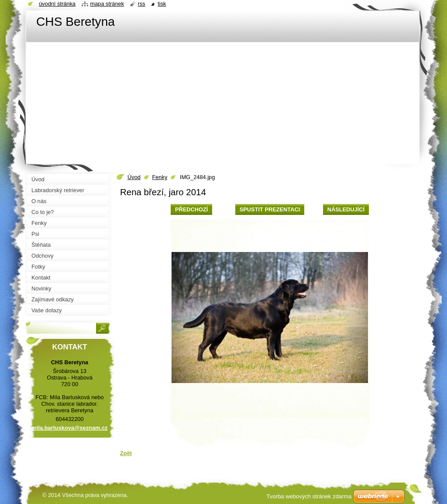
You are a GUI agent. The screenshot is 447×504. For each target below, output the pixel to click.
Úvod (134, 177)
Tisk (162, 4)
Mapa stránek (107, 4)
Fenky (160, 177)
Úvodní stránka (57, 4)
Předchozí (191, 209)
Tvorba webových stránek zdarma (309, 496)
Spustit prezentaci (270, 209)
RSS (142, 4)
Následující (346, 209)
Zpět (126, 453)
